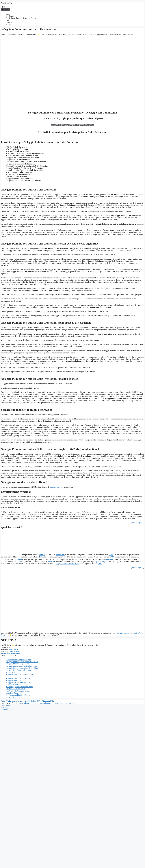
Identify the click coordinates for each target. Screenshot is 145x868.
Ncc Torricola (11, 672)
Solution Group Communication (55, 703)
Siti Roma (72, 703)
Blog (7, 20)
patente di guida (102, 561)
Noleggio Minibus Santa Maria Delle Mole (22, 662)
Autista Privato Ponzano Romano (18, 670)
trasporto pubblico (57, 487)
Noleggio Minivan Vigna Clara (17, 664)
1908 (100, 564)
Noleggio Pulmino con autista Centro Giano (22, 668)
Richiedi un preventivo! (10, 654)
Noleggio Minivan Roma (15, 680)
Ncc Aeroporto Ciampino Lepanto (18, 660)
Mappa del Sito (48, 701)
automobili (18, 559)
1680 (42, 557)
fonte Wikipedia (138, 522)
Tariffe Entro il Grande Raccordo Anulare (21, 18)
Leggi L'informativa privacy (12, 701)
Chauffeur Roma (12, 693)
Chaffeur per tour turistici (15, 689)
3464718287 (13, 649)
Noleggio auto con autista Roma (18, 682)
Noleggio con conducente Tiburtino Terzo (21, 666)
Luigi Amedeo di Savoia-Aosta (67, 564)
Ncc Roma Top (7, 3)
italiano (18, 561)
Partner (8, 24)
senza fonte (109, 559)
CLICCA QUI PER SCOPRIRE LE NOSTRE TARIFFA (72, 125)
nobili (111, 555)
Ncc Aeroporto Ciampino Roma (18, 691)
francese (42, 555)
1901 (113, 561)
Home (8, 14)
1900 (112, 557)
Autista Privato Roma (14, 697)
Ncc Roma (10, 16)
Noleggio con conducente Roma (18, 678)
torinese (51, 561)
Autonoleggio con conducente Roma (19, 687)
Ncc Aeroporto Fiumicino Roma (18, 695)
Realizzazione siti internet (32, 703)
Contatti (9, 22)
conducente (60, 555)
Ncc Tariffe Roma (12, 685)
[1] (77, 554)
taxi (21, 503)
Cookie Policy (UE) (33, 701)
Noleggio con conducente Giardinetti (20, 674)
